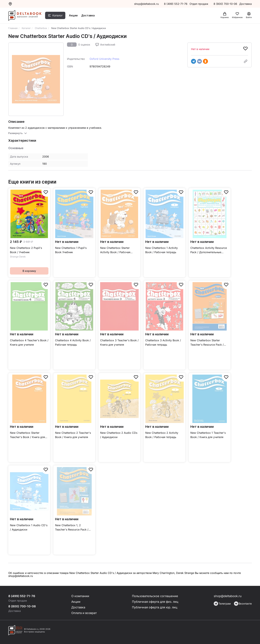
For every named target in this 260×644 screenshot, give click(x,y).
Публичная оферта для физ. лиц (155, 602)
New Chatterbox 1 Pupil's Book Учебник (71, 250)
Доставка (88, 15)
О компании (80, 596)
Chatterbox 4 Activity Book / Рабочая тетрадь (73, 342)
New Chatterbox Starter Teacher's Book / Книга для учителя (27, 435)
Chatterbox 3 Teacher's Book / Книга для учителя (119, 342)
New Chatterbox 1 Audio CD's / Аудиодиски (29, 527)
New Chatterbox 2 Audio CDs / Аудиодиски (119, 435)
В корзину (29, 271)
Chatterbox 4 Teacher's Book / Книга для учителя (29, 342)
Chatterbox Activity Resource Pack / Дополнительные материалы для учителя (209, 250)
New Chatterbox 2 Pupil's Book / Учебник (26, 250)
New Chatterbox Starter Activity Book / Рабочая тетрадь (115, 250)
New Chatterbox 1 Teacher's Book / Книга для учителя (208, 435)
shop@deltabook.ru (146, 4)
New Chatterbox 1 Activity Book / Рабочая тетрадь (162, 250)
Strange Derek (18, 257)
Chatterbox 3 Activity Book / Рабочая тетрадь (163, 342)
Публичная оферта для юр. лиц (155, 607)
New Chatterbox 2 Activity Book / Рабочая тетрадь (162, 435)
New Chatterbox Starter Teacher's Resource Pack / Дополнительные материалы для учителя (209, 343)
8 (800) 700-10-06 (226, 4)
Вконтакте (243, 604)
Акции (73, 15)
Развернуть (15, 133)
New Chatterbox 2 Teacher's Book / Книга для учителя (73, 435)
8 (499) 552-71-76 (176, 4)
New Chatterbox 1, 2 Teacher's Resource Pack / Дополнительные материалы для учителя (74, 528)
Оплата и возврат (84, 613)
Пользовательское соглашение (155, 596)
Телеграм (222, 604)
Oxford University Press (104, 59)
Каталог (58, 15)
